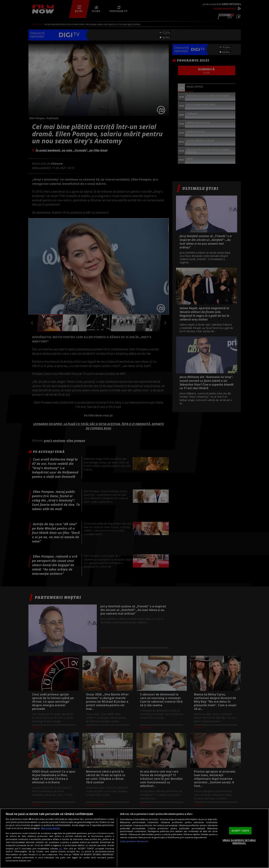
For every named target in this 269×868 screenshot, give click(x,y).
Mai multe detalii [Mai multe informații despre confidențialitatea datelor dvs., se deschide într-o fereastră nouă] (50, 828)
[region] (134, 838)
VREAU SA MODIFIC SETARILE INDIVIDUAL (239, 842)
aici (60, 848)
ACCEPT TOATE (240, 831)
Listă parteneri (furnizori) (134, 841)
